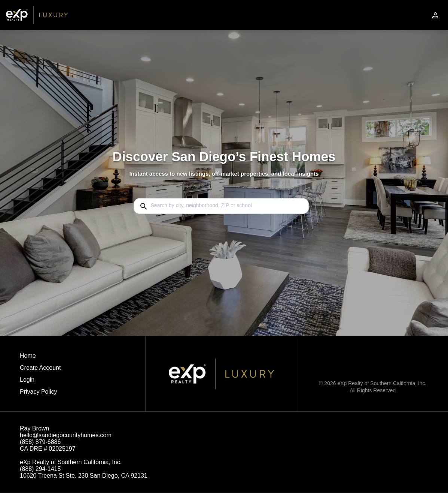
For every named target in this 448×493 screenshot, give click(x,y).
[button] (40, 382)
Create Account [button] (40, 368)
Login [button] (27, 380)
